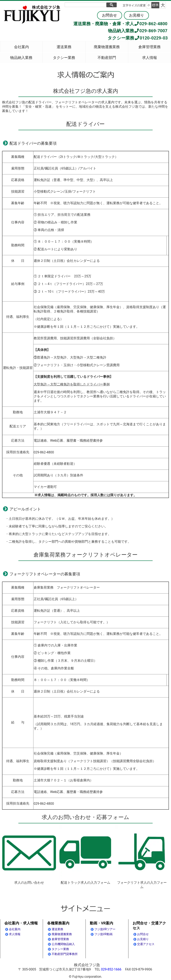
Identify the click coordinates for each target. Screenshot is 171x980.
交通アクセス (146, 944)
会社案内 (21, 47)
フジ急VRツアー (105, 929)
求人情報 (150, 58)
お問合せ (109, 15)
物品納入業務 (21, 58)
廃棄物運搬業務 (107, 47)
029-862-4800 (151, 24)
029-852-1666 (111, 969)
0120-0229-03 (151, 38)
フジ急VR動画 (103, 934)
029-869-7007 (151, 31)
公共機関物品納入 (63, 944)
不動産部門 (107, 58)
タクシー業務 (64, 58)
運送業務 (64, 47)
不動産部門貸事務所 (65, 954)
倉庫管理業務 (150, 47)
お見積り (137, 15)
